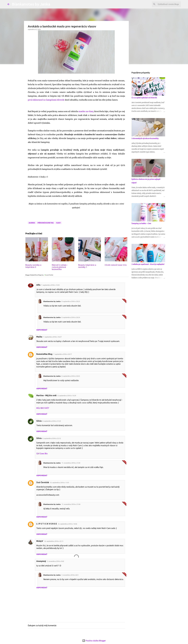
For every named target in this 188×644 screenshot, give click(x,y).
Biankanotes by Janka (31, 4)
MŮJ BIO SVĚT (43, 408)
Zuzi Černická (43, 482)
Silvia (39, 421)
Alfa (38, 285)
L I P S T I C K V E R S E (47, 524)
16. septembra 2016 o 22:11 (54, 541)
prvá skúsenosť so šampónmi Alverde (46, 100)
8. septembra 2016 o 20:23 (71, 301)
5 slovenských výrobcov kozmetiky (145, 138)
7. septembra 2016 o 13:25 (50, 285)
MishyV (40, 541)
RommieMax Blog (44, 354)
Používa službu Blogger (94, 641)
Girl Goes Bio (42, 454)
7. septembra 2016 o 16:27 (52, 337)
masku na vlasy (86, 111)
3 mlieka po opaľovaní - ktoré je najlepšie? (148, 264)
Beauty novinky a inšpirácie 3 (33, 266)
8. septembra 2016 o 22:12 (52, 438)
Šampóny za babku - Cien (141, 223)
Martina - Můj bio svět (46, 395)
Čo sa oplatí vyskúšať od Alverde (144, 98)
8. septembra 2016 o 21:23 (52, 421)
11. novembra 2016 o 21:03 (71, 463)
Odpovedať (42, 330)
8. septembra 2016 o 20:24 (71, 317)
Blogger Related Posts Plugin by (39, 275)
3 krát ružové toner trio (116, 265)
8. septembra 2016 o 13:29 (67, 396)
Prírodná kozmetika (46, 223)
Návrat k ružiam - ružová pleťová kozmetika (60, 267)
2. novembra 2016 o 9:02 (56, 561)
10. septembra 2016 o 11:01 (59, 482)
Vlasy (58, 223)
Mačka (39, 337)
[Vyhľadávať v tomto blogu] (168, 4)
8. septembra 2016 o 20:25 (71, 376)
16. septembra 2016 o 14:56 (67, 524)
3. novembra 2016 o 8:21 (70, 575)
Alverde (32, 223)
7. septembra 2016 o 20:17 (63, 354)
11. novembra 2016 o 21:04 (71, 504)
